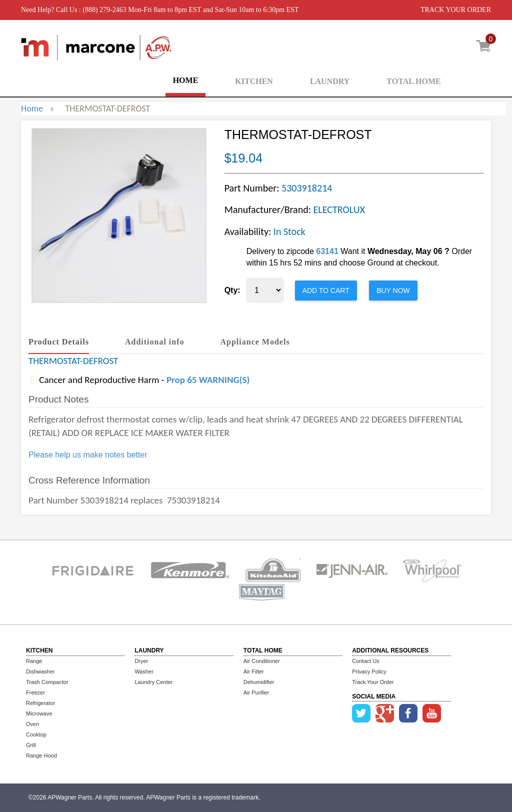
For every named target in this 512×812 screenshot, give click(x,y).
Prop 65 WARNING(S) (208, 380)
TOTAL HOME (413, 81)
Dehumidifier (259, 682)
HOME (186, 80)
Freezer (35, 692)
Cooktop (36, 734)
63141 (327, 251)
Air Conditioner (262, 661)
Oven (32, 724)
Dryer (141, 661)
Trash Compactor (47, 682)
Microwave (39, 713)
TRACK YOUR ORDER (456, 10)
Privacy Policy (369, 671)
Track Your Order (373, 682)
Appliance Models (255, 342)
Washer (144, 671)
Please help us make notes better (88, 455)
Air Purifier (256, 692)
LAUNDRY (330, 81)
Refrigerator (40, 703)
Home (32, 108)
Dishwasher (40, 671)
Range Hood (41, 755)
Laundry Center (153, 682)
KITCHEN (254, 81)
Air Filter (254, 671)
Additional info (155, 342)
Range (34, 661)
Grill (31, 745)
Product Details (59, 342)
